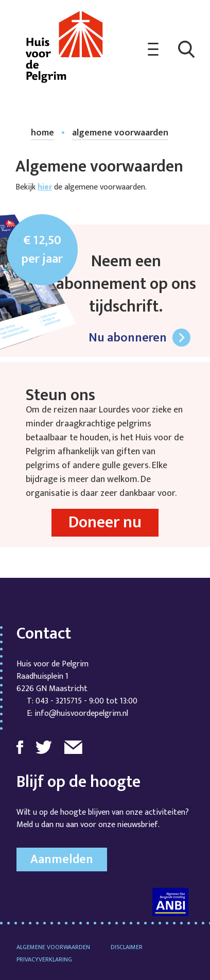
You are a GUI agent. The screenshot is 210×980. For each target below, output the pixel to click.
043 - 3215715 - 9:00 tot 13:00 (86, 701)
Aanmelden (62, 859)
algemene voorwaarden (120, 133)
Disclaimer (127, 947)
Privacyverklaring (44, 959)
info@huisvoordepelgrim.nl (81, 713)
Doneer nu (105, 522)
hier (45, 187)
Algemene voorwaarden (53, 947)
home (42, 133)
